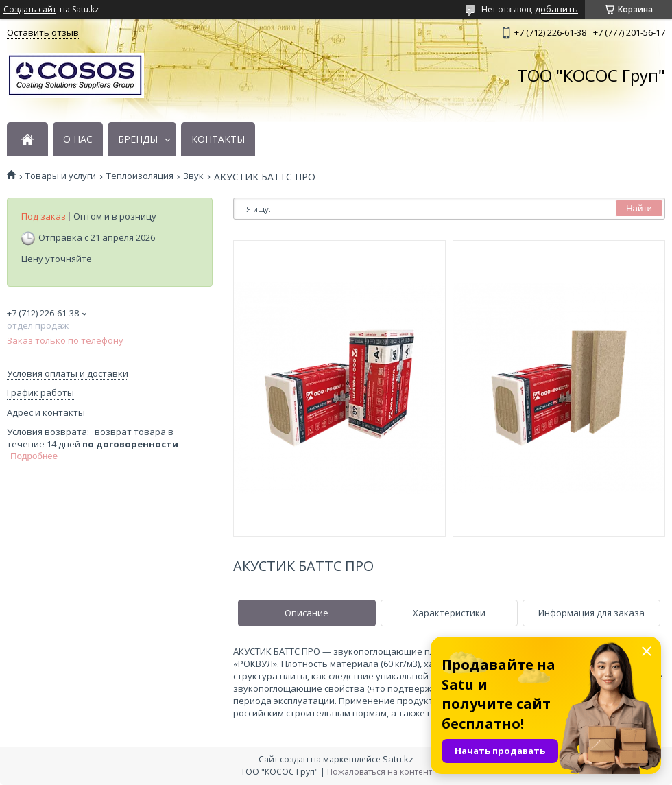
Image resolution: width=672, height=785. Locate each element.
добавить (556, 9)
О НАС (78, 139)
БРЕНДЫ (138, 139)
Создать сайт (30, 10)
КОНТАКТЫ (218, 139)
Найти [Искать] (639, 208)
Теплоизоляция (140, 176)
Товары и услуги (61, 176)
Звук (193, 176)
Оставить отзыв (43, 32)
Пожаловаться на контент (380, 772)
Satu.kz (398, 759)
